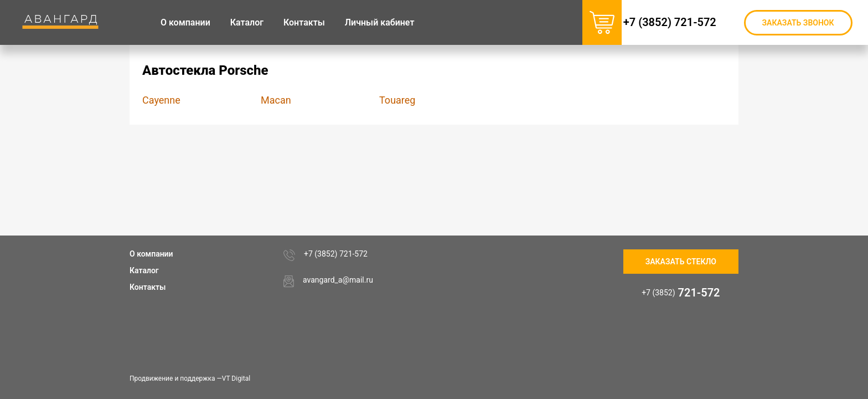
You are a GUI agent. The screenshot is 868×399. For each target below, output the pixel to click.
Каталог (144, 270)
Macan (276, 100)
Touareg (397, 100)
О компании (151, 254)
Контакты (148, 287)
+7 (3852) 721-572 (683, 22)
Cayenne (161, 100)
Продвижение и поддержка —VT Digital (190, 378)
